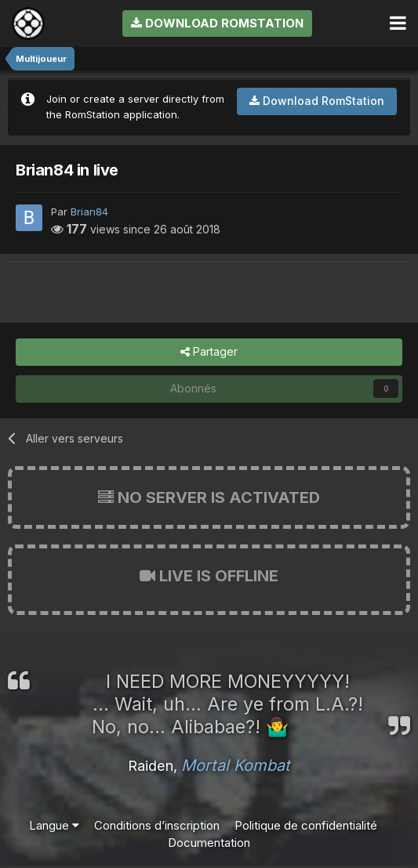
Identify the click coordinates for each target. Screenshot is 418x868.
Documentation (209, 843)
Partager (209, 352)
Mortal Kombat (236, 765)
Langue (54, 825)
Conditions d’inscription (157, 825)
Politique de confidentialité (306, 825)
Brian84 (89, 212)
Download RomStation (217, 23)
